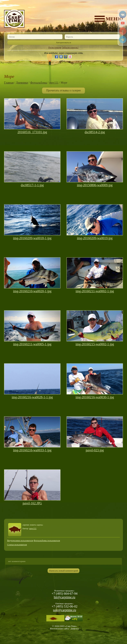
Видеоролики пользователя (20, 540)
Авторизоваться (64, 42)
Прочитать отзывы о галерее (63, 90)
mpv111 (54, 83)
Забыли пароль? (70, 48)
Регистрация (55, 48)
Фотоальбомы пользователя (47, 540)
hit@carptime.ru (65, 597)
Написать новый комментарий (63, 571)
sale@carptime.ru (65, 610)
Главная (9, 83)
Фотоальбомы (39, 83)
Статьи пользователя (17, 544)
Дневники (22, 83)
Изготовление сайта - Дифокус (64, 629)
